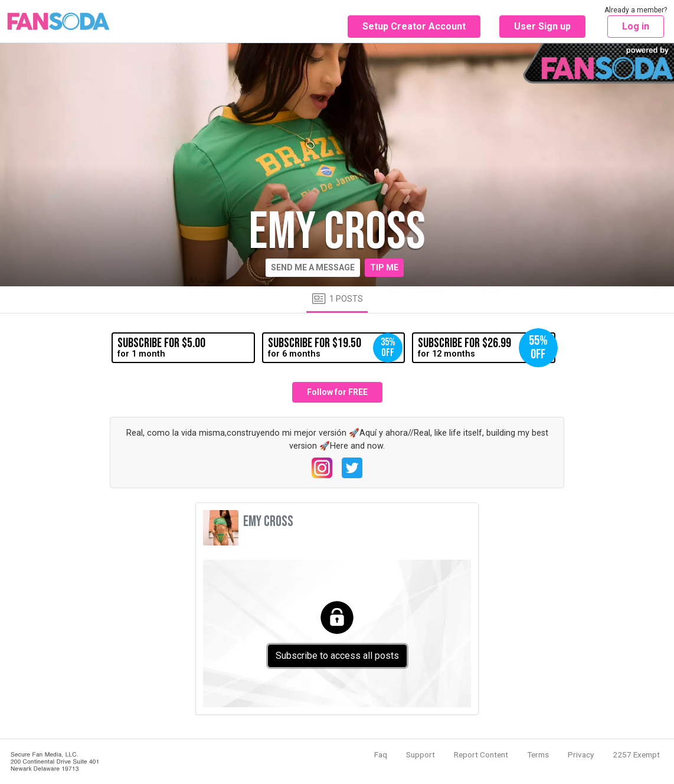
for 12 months (486, 348)
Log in (636, 26)
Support (421, 754)
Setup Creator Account (414, 26)
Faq (381, 754)
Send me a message (313, 267)
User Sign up (542, 26)
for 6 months (335, 348)
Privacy (581, 754)
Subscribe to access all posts (337, 656)
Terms (538, 754)
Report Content (481, 754)
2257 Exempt (636, 754)
